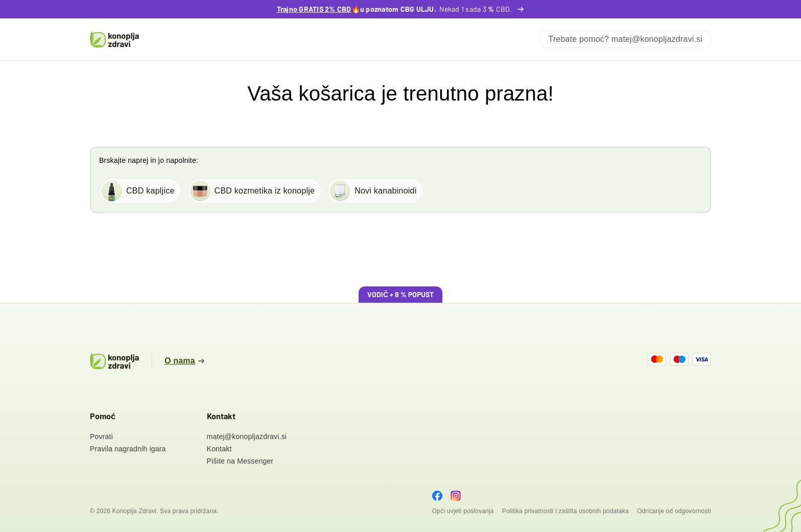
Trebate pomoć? (625, 39)
